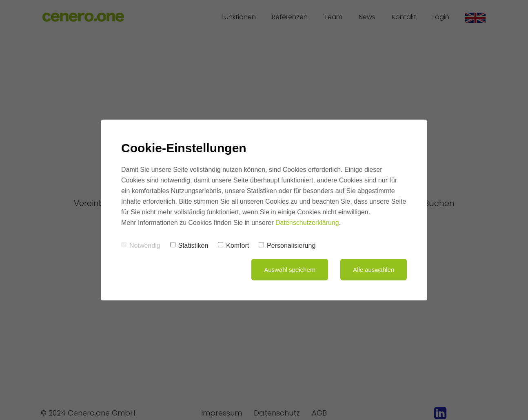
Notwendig (141, 246)
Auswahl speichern (290, 270)
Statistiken (189, 246)
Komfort (233, 246)
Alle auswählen (374, 270)
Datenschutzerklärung (307, 223)
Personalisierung (287, 246)
